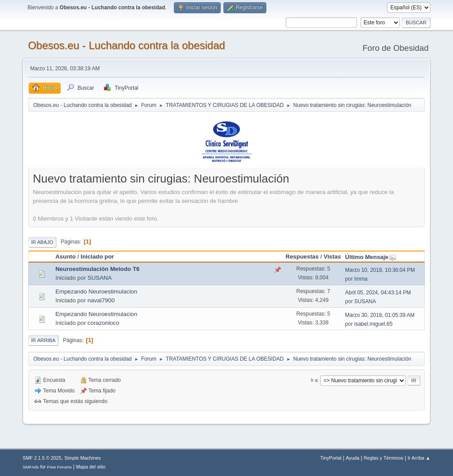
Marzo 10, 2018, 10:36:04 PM (380, 270)
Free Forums (59, 467)
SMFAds (31, 467)
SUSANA (100, 278)
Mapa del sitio (91, 467)
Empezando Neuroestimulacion (96, 291)
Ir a (314, 380)
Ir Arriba (43, 340)
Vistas (332, 257)
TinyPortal (331, 458)
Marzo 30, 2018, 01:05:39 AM (380, 315)
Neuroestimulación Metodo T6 (97, 269)
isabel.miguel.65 (374, 324)
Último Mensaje (371, 257)
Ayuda (353, 458)
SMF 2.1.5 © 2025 (42, 458)
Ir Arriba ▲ (419, 458)
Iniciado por (97, 257)
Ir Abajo (42, 242)
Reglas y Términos (384, 458)
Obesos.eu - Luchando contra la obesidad (126, 45)
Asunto (65, 257)
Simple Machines (83, 458)
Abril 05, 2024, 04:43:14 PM (378, 293)
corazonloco (104, 323)
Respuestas (302, 257)
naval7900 (101, 300)
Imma (361, 279)
